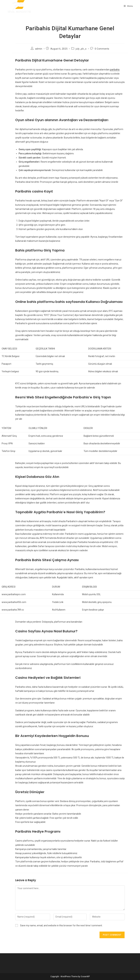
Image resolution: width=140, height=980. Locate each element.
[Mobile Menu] (128, 6)
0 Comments (102, 49)
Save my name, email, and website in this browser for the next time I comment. (61, 925)
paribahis (115, 70)
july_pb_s (81, 49)
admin (39, 49)
